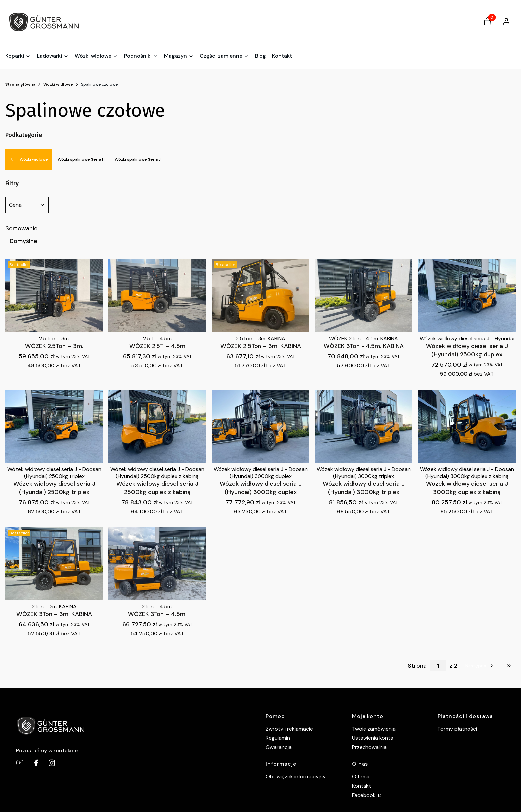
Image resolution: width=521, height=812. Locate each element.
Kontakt (362, 786)
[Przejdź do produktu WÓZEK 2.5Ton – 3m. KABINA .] (260, 296)
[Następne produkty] (480, 666)
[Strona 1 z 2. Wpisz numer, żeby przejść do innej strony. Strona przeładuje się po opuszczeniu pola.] (438, 665)
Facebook (365, 795)
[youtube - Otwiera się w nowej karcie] (20, 763)
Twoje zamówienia (374, 729)
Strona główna (20, 84)
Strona (417, 666)
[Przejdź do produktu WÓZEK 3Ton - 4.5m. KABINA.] (364, 296)
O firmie (361, 777)
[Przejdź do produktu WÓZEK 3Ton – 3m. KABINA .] (54, 564)
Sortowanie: (22, 228)
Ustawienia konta (373, 738)
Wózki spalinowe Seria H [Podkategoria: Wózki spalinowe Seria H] (81, 159)
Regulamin (278, 738)
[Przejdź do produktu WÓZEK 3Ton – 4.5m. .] (157, 564)
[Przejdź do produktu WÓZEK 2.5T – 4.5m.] (157, 296)
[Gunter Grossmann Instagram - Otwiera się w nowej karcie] (52, 763)
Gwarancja (279, 747)
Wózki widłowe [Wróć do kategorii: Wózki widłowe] (28, 159)
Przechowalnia (369, 747)
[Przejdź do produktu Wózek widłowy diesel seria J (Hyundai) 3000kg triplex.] (364, 426)
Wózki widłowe (58, 84)
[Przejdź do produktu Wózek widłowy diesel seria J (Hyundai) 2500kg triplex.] (54, 426)
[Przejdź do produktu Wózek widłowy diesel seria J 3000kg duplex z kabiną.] (467, 426)
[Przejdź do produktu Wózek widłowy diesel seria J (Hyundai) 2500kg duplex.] (467, 296)
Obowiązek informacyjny (296, 777)
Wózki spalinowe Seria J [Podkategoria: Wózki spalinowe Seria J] (138, 159)
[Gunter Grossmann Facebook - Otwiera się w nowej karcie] (36, 763)
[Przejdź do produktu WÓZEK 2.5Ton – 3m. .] (54, 296)
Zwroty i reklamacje (289, 729)
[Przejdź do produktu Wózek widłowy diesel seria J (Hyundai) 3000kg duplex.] (260, 426)
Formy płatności (457, 729)
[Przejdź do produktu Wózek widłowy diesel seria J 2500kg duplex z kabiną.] (157, 426)
